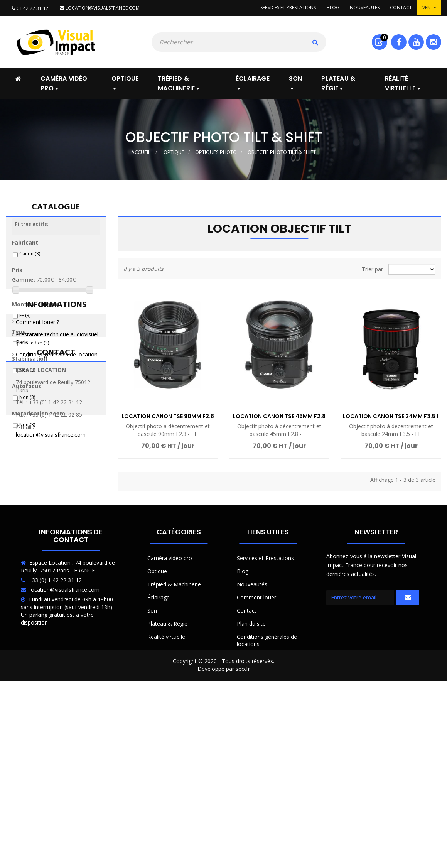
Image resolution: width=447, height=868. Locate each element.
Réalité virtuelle (166, 800)
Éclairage (159, 761)
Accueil (141, 152)
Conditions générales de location (57, 514)
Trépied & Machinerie (174, 747)
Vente (429, 8)
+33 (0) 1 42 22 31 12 (55, 743)
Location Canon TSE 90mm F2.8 (168, 416)
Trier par (372, 269)
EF (25, 320)
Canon (30, 258)
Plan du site (251, 787)
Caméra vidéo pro (170, 721)
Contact (399, 8)
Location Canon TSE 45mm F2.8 (279, 416)
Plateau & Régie (167, 787)
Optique (157, 734)
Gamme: (24, 284)
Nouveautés (362, 8)
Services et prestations (283, 8)
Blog (329, 8)
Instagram (434, 42)
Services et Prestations (265, 721)
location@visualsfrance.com (99, 8)
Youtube (416, 42)
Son (152, 774)
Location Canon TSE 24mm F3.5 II (391, 416)
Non (27, 374)
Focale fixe (34, 347)
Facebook (399, 42)
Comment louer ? (37, 481)
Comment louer (256, 761)
